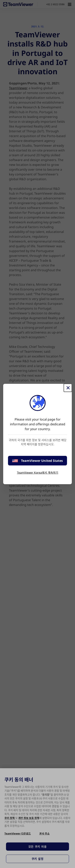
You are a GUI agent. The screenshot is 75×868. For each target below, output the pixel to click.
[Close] (68, 388)
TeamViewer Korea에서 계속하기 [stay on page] (38, 473)
